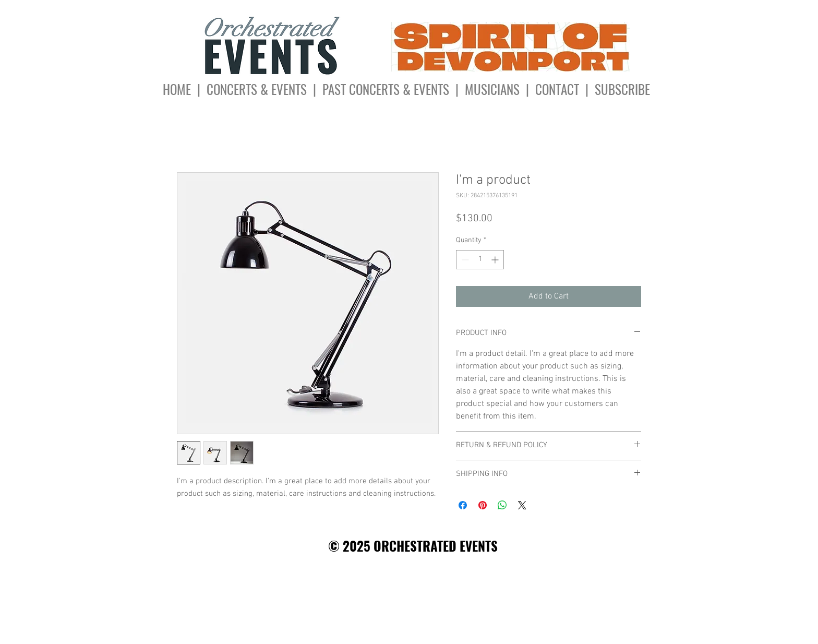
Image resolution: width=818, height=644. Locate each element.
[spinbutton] (480, 260)
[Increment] (496, 260)
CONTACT (560, 89)
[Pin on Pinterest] (483, 505)
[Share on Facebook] (463, 505)
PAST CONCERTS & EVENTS (386, 89)
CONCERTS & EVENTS (257, 89)
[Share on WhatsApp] (502, 505)
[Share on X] (522, 505)
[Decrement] (464, 260)
